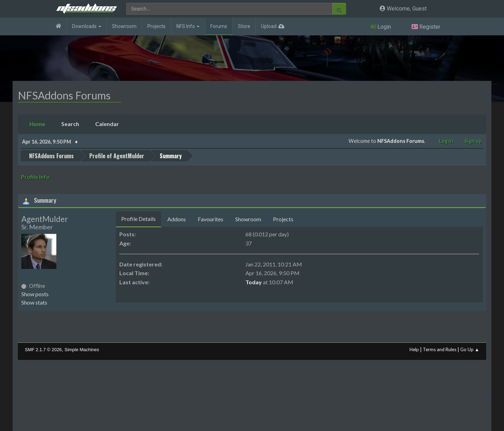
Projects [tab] (283, 219)
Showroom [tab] (248, 219)
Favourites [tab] (211, 219)
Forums (219, 26)
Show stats (34, 302)
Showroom (124, 26)
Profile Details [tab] (138, 219)
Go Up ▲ (470, 349)
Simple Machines (82, 350)
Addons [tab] (177, 219)
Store (244, 26)
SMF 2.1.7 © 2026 (43, 350)
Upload (269, 26)
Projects (156, 26)
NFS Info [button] (188, 26)
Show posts (35, 294)
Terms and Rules (440, 349)
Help (414, 349)
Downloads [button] (87, 26)
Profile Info (35, 177)
